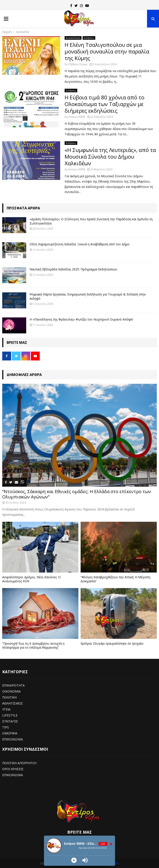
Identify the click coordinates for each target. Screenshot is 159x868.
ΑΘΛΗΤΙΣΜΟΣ (13, 703)
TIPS (6, 727)
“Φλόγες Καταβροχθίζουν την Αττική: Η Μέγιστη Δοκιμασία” (115, 579)
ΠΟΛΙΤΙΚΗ (9, 697)
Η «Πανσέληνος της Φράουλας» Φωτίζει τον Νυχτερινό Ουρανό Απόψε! (81, 319)
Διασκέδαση (73, 38)
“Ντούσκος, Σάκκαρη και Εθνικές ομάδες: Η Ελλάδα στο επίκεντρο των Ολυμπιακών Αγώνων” (77, 494)
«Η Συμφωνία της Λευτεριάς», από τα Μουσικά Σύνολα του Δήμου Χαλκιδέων (110, 156)
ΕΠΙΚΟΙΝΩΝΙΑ (13, 739)
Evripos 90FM (77, 117)
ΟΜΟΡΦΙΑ (10, 733)
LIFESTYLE (10, 715)
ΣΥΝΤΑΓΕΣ (10, 721)
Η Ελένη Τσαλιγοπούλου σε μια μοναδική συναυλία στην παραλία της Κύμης (107, 51)
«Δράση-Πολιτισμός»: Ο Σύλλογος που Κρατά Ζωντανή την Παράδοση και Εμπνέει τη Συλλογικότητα (91, 221)
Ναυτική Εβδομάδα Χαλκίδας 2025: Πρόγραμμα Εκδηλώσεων (73, 269)
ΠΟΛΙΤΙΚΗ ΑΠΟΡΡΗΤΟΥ (19, 763)
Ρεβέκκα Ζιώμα (78, 64)
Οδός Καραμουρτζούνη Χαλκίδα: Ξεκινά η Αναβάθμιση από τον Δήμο (79, 244)
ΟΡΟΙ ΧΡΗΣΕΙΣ (13, 769)
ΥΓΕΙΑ (6, 709)
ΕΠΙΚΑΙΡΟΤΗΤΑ (13, 685)
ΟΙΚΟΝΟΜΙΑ (11, 691)
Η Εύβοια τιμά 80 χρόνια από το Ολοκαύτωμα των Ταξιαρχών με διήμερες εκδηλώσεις (104, 104)
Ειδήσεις (89, 38)
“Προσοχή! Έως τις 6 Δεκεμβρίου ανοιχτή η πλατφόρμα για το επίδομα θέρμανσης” (33, 645)
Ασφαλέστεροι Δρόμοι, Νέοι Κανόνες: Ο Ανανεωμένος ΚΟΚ (31, 579)
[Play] (74, 860)
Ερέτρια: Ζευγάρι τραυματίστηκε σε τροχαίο (112, 643)
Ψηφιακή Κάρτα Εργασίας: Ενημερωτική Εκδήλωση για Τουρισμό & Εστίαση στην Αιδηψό (88, 296)
